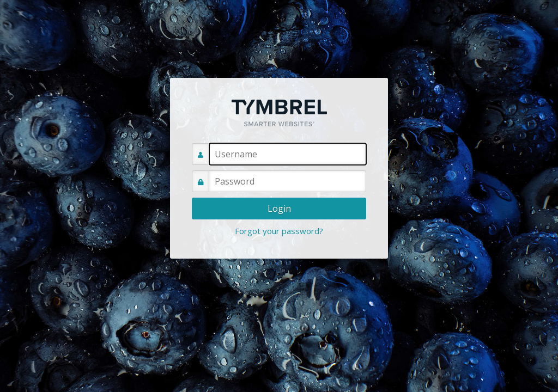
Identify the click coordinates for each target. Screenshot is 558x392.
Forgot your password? (279, 231)
